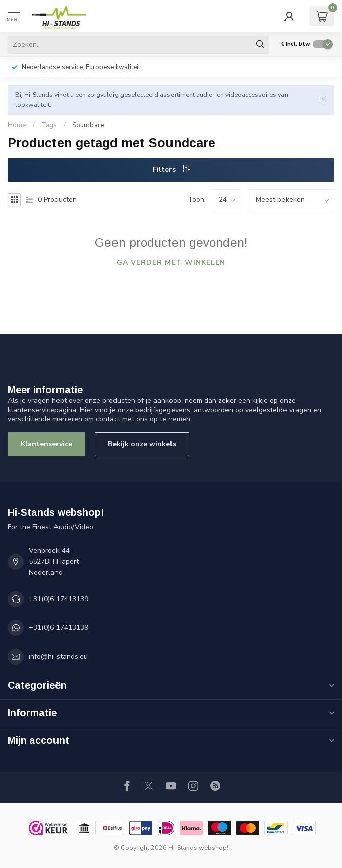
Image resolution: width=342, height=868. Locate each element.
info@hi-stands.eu (58, 656)
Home (17, 125)
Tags (49, 125)
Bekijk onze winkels (142, 444)
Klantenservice (46, 444)
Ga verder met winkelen (171, 263)
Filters (171, 170)
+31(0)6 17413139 (59, 599)
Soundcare (88, 125)
